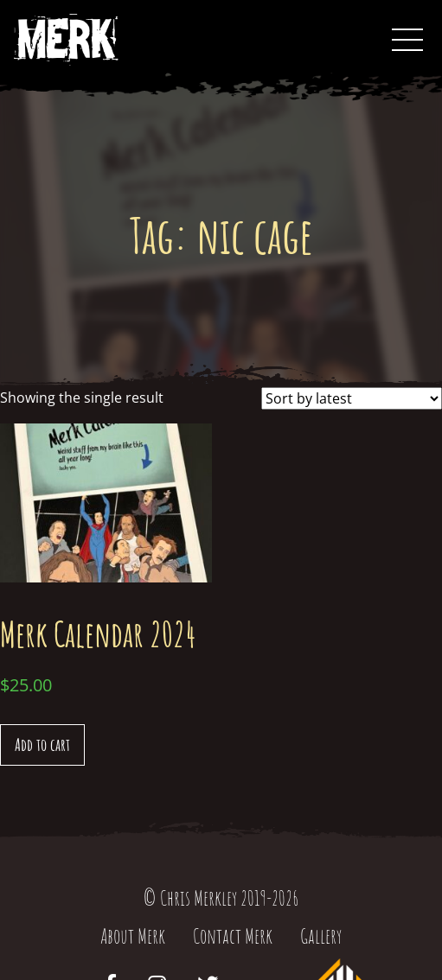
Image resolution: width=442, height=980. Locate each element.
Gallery (321, 936)
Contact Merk (233, 936)
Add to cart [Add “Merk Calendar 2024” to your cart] (42, 745)
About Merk (133, 936)
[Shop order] (352, 398)
